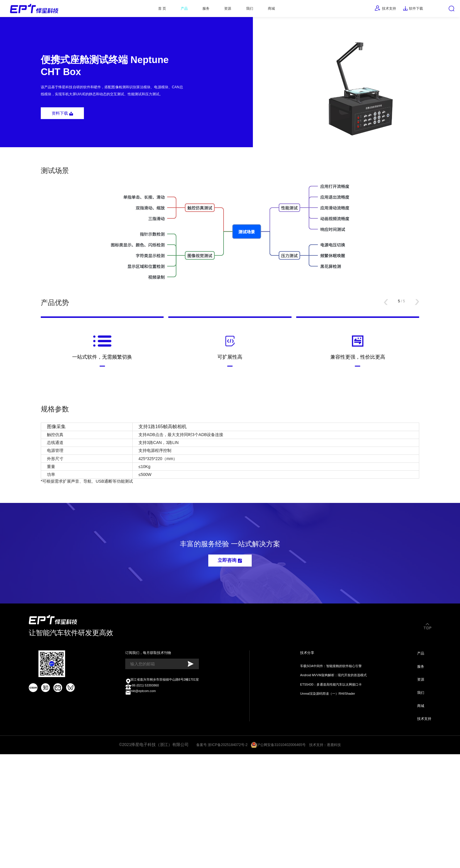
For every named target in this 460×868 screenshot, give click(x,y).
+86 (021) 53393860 (143, 793)
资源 (223, 10)
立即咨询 (230, 653)
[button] (380, 346)
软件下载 (404, 10)
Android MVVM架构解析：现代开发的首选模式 (332, 778)
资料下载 (66, 137)
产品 (170, 10)
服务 (197, 10)
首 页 (143, 10)
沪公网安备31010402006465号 (283, 857)
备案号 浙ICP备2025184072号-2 (216, 857)
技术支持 (370, 10)
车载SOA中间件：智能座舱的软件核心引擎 (328, 768)
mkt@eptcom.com (141, 800)
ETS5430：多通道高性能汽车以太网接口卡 (328, 789)
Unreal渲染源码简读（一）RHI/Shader (325, 799)
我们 (249, 10)
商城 (276, 10)
